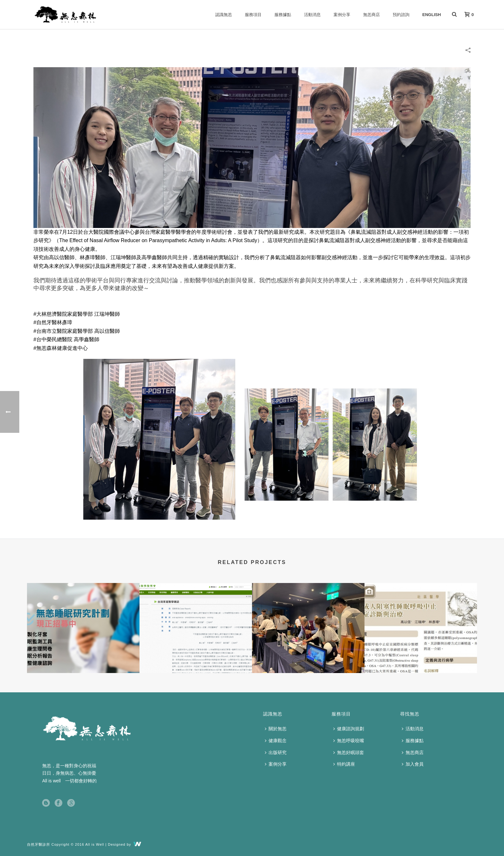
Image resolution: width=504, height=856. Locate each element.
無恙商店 (372, 15)
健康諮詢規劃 (349, 729)
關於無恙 (276, 729)
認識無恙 (224, 15)
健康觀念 (276, 741)
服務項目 (253, 15)
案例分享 (342, 15)
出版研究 (276, 752)
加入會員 (413, 764)
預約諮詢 (401, 15)
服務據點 (283, 15)
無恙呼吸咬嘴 (349, 741)
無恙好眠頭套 (349, 752)
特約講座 (344, 764)
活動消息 (312, 15)
